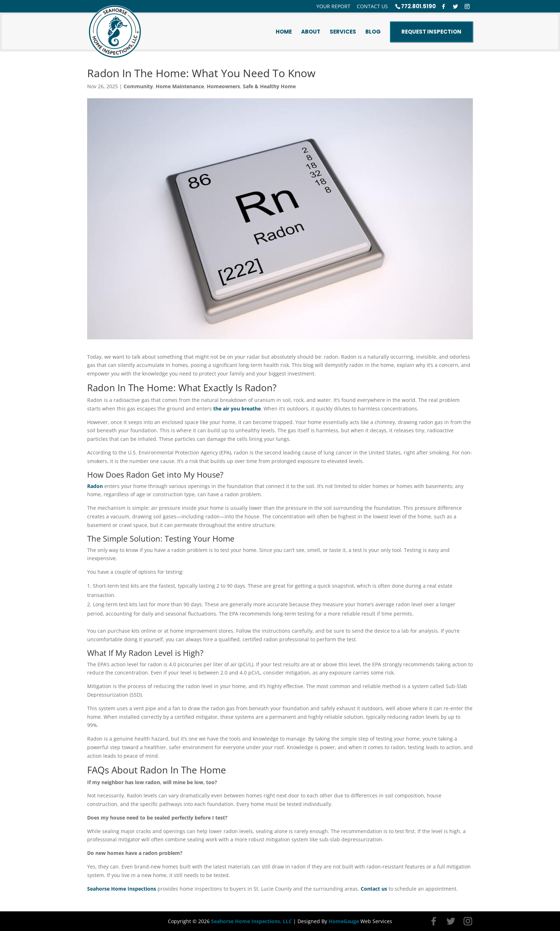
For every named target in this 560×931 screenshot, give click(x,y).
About (311, 32)
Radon (95, 486)
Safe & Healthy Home (269, 86)
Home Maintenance (180, 86)
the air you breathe (237, 409)
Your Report (333, 6)
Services (343, 32)
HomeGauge (344, 921)
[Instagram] (467, 6)
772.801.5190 (418, 6)
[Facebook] (444, 6)
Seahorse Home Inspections (122, 889)
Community (138, 86)
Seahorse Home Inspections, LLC (251, 921)
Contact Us (372, 6)
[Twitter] (455, 6)
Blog (373, 32)
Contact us (374, 889)
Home (284, 32)
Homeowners (223, 86)
